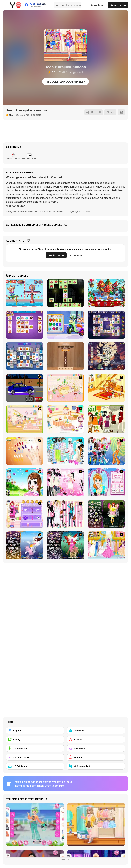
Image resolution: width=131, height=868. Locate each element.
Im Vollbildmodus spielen (66, 82)
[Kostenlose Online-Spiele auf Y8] (15, 5)
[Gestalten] (96, 731)
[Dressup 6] (106, 545)
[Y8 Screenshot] (96, 766)
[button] (16, 206)
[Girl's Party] (65, 419)
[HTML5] (96, 739)
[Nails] (25, 451)
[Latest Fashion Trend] (106, 451)
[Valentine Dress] (65, 482)
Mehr (65, 859)
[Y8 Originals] (35, 766)
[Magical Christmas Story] (106, 293)
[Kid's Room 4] (65, 388)
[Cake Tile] (25, 325)
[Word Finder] (65, 356)
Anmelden (97, 5)
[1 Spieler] (35, 731)
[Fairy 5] (106, 514)
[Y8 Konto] (96, 757)
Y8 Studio (58, 211)
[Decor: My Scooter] (65, 325)
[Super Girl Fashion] (106, 419)
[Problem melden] (110, 112)
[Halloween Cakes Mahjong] (65, 293)
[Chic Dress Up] (65, 514)
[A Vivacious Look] (25, 482)
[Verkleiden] (96, 748)
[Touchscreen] (35, 748)
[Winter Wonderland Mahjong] (25, 356)
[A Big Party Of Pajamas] (65, 451)
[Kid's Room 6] (25, 419)
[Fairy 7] (25, 545)
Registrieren (118, 5)
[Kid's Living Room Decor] (106, 388)
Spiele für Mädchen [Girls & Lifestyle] (28, 211)
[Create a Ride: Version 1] (25, 388)
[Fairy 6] (65, 545)
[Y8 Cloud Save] (35, 757)
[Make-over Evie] (106, 482)
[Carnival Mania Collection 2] (25, 293)
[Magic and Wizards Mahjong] (106, 325)
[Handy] (35, 739)
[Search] (57, 5)
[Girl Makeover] (25, 514)
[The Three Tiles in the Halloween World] (106, 356)
